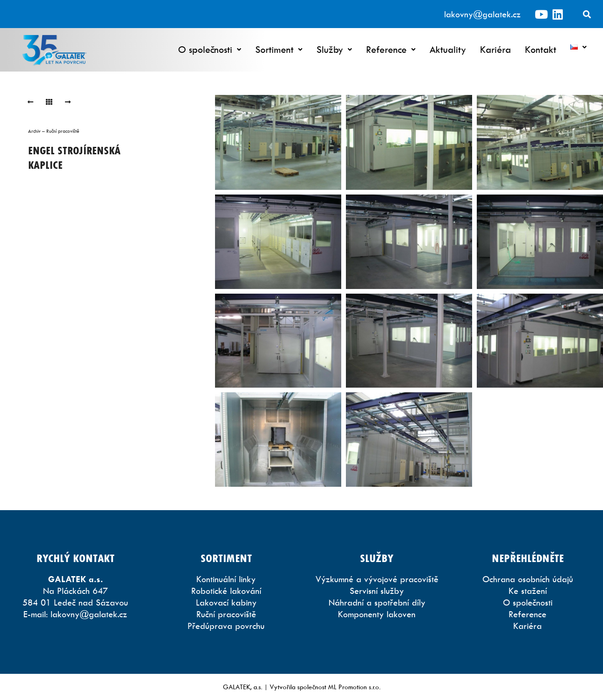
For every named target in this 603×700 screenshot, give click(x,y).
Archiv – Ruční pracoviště (54, 131)
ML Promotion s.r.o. (354, 687)
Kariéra (495, 49)
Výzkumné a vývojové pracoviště (377, 579)
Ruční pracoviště (226, 614)
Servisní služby (377, 591)
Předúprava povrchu (226, 626)
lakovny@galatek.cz (482, 14)
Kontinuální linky (226, 579)
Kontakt (541, 49)
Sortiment (279, 49)
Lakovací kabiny (226, 603)
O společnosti (210, 49)
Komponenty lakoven (377, 614)
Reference (391, 49)
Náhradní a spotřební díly (377, 603)
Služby (334, 49)
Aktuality (448, 49)
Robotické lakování (226, 591)
